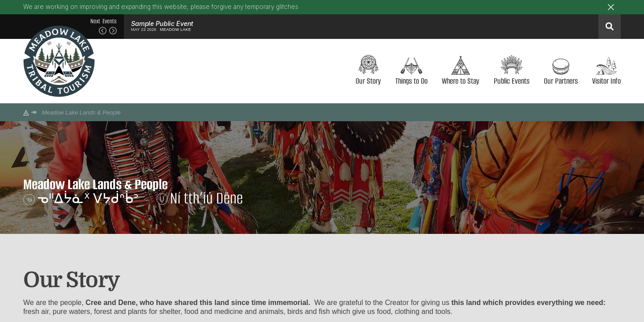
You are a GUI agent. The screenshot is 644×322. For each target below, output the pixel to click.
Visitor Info (606, 80)
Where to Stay (461, 80)
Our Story (368, 80)
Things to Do (411, 80)
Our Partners (561, 80)
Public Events (512, 80)
